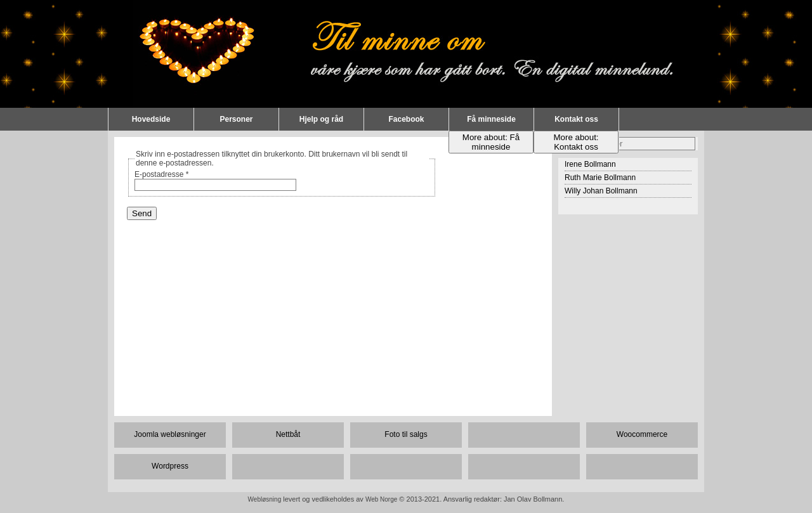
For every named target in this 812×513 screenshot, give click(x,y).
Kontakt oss (576, 119)
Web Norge (381, 499)
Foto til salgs (406, 434)
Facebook (406, 119)
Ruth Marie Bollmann (600, 178)
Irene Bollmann (590, 164)
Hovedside (151, 119)
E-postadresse (161, 174)
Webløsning (265, 499)
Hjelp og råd (321, 119)
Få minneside (491, 119)
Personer (236, 119)
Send (142, 213)
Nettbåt (288, 434)
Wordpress (170, 466)
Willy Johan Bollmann (601, 191)
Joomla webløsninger (170, 434)
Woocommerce (642, 434)
